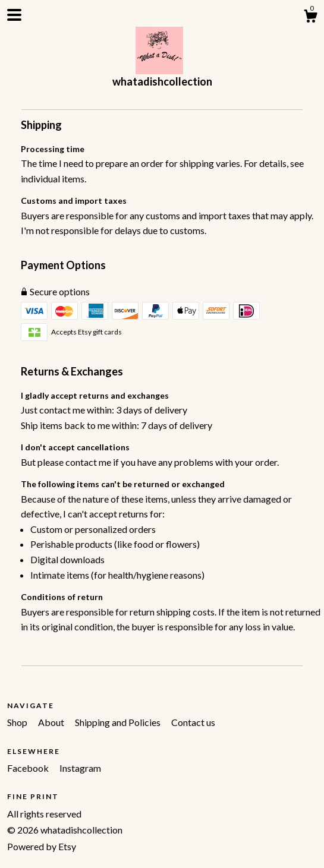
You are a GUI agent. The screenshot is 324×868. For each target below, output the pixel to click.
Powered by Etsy (42, 846)
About (52, 722)
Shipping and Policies (119, 722)
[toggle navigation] (14, 15)
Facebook (29, 768)
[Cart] (310, 18)
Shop (18, 722)
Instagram (80, 768)
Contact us (193, 722)
